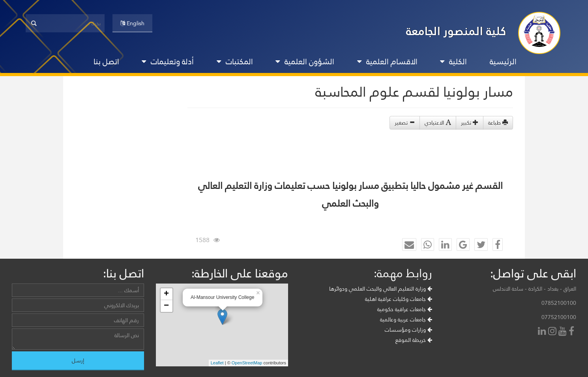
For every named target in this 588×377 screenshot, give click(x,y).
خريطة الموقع (414, 340)
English (132, 23)
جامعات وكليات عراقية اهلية (399, 299)
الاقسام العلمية (387, 62)
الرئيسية (503, 62)
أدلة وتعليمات (168, 62)
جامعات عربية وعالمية (406, 319)
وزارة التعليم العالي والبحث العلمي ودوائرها (381, 289)
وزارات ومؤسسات (408, 330)
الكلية (453, 62)
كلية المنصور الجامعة (456, 31)
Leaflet (217, 363)
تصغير (405, 123)
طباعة (498, 123)
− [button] (166, 306)
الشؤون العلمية (305, 62)
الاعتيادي (438, 123)
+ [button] (166, 294)
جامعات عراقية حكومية (405, 309)
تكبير (470, 123)
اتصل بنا (106, 62)
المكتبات (235, 62)
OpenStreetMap (247, 363)
